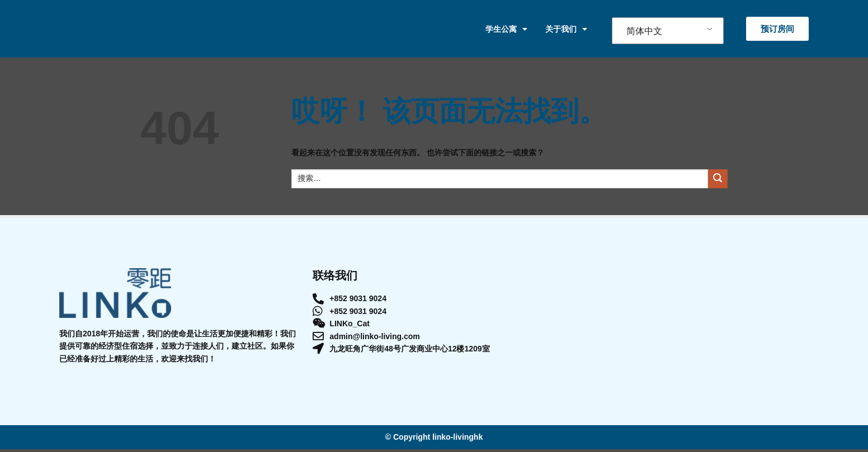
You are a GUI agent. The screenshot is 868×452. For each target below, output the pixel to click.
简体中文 (644, 32)
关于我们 (566, 30)
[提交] (718, 182)
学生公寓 (506, 30)
